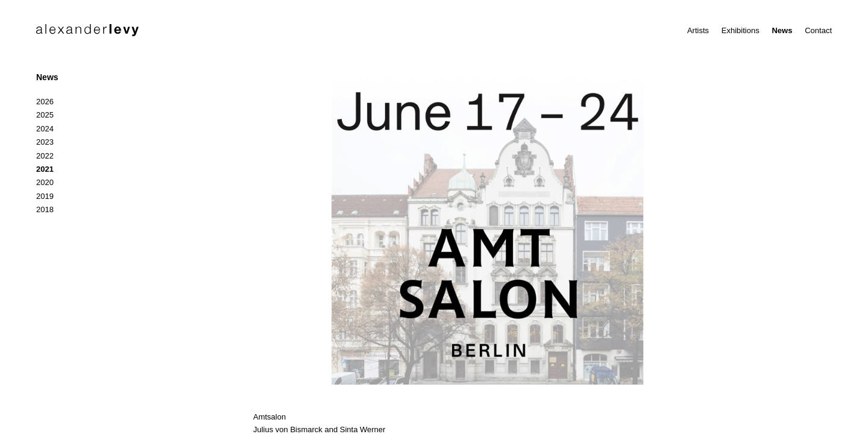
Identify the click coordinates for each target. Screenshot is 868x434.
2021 (45, 169)
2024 (45, 129)
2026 (45, 102)
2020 (45, 182)
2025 (45, 115)
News (782, 30)
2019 (45, 196)
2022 (45, 156)
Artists (698, 30)
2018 (45, 209)
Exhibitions (741, 30)
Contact (818, 30)
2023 (45, 142)
